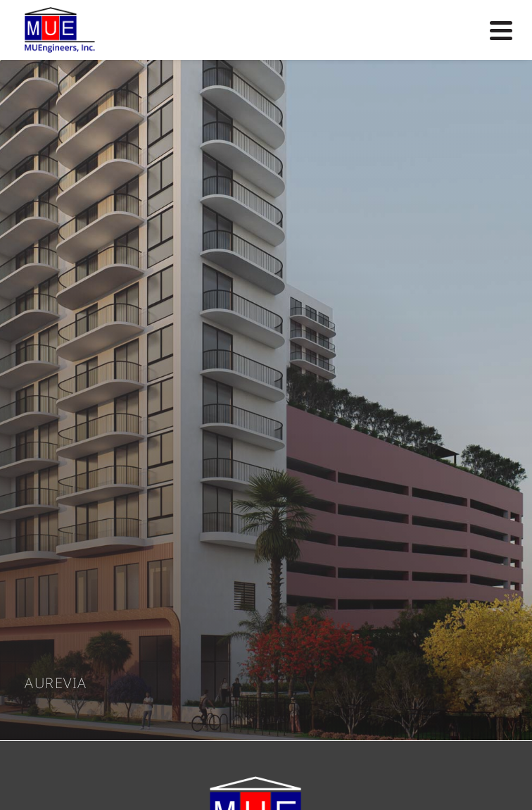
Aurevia (56, 683)
